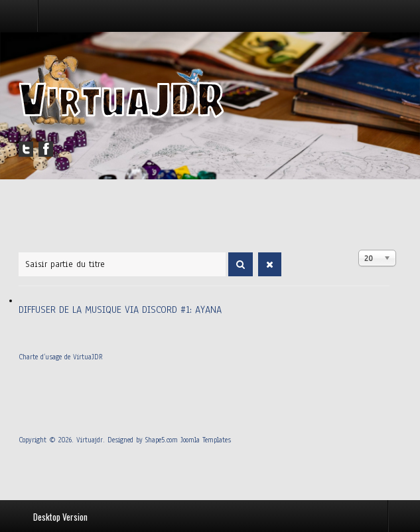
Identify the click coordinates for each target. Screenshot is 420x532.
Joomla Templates (206, 440)
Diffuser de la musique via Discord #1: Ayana (120, 310)
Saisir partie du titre (19, 250)
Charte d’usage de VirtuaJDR (61, 357)
